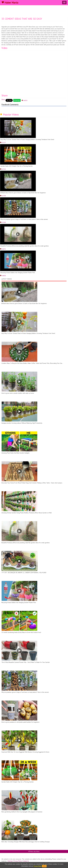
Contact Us (26, 861)
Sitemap (10, 861)
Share (3, 99)
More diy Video (34, 851)
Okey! (44, 866)
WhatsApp (17, 100)
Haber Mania (10, 3)
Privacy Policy (18, 861)
